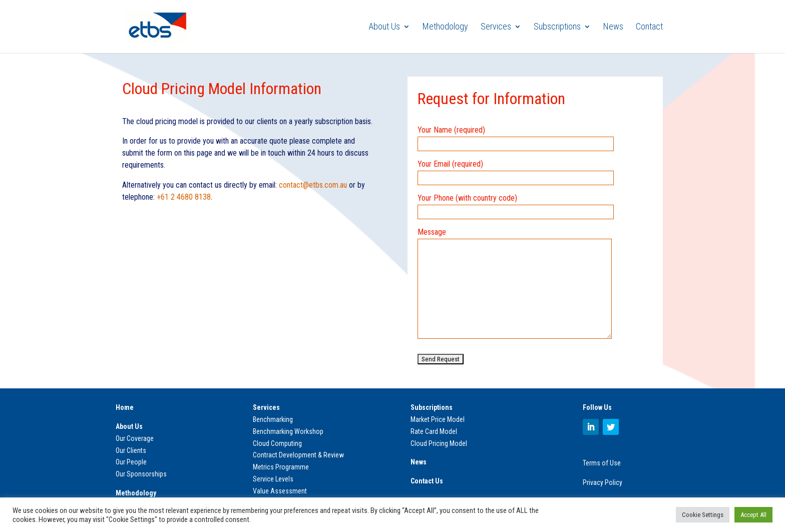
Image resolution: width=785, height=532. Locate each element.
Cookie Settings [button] (703, 515)
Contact (649, 27)
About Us (384, 27)
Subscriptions (557, 27)
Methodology (445, 27)
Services (496, 27)
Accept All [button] (753, 515)
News (613, 27)
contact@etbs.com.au (313, 185)
